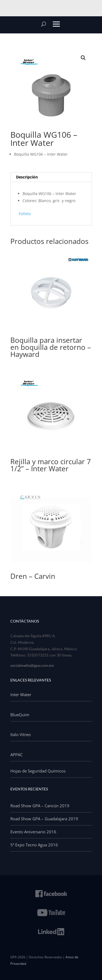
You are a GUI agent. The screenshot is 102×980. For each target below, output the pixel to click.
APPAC (16, 755)
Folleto (25, 214)
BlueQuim (20, 715)
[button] (83, 58)
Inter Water (21, 695)
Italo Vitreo (21, 734)
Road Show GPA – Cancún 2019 (40, 806)
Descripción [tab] (27, 177)
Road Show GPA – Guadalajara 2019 (44, 819)
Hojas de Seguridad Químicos (38, 771)
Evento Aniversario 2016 (33, 832)
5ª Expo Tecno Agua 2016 (34, 845)
